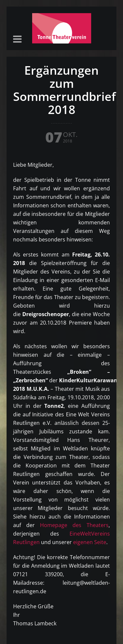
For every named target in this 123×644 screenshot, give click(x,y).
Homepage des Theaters (74, 525)
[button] (17, 39)
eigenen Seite (90, 542)
